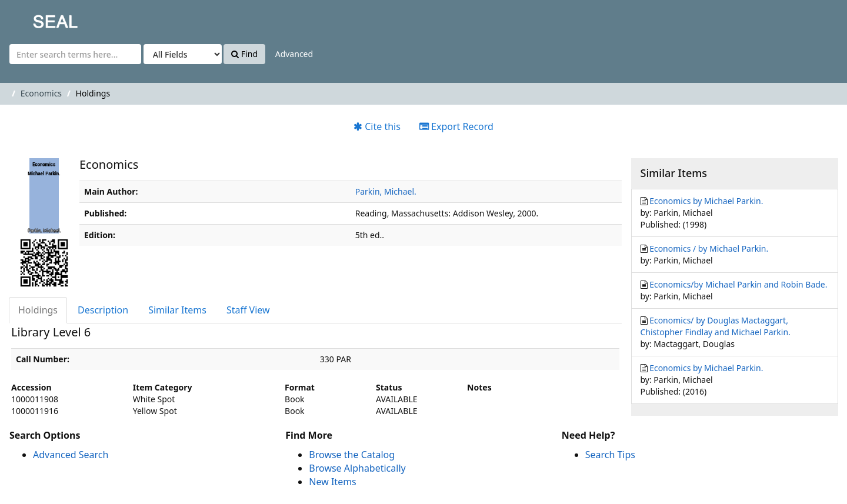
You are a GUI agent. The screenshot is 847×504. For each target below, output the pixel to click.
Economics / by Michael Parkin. (709, 248)
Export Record (456, 126)
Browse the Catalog (352, 455)
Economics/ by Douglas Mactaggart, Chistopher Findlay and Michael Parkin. (716, 326)
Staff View (248, 310)
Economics (41, 93)
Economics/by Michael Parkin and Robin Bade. (738, 284)
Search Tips (610, 455)
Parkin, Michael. (386, 191)
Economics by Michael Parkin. (706, 201)
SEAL (32, 18)
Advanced (294, 54)
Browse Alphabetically (357, 468)
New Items (332, 482)
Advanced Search (71, 455)
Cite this (377, 126)
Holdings (38, 310)
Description (103, 310)
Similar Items (177, 310)
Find (244, 54)
